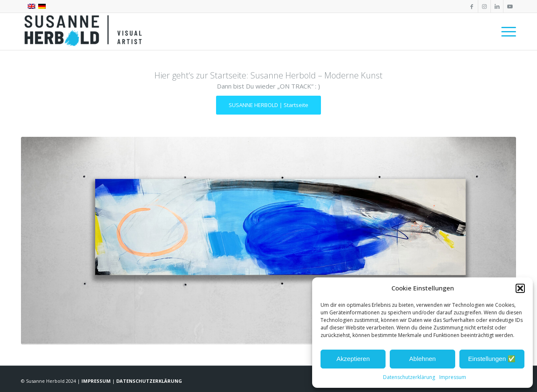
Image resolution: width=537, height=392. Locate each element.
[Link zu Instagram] (484, 6)
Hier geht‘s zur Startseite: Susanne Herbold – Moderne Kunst (268, 75)
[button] (520, 288)
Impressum (453, 377)
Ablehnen (422, 359)
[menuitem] (506, 31)
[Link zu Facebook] (472, 6)
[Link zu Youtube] (510, 6)
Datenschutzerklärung (409, 377)
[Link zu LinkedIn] (497, 6)
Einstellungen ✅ (492, 359)
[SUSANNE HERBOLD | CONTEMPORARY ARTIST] (84, 31)
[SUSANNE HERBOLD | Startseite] (268, 105)
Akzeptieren (353, 359)
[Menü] (506, 31)
